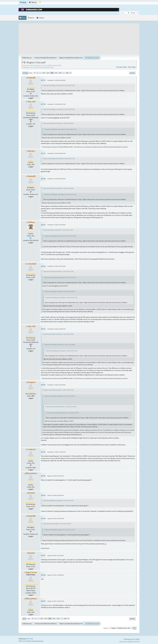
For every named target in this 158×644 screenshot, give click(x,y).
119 (56, 73)
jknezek (31, 493)
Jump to (106, 628)
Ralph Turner (31, 572)
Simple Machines (37, 641)
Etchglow (31, 382)
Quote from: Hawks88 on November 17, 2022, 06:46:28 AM (59, 123)
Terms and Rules (128, 642)
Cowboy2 (31, 449)
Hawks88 (31, 78)
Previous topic (121, 67)
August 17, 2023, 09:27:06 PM (56, 495)
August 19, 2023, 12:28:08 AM (56, 575)
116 (44, 73)
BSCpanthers (31, 473)
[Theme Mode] (40, 2)
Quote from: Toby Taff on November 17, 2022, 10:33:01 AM (58, 390)
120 (60, 73)
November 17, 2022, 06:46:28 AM (56, 80)
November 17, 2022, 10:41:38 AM (56, 385)
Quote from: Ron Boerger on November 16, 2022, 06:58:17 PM (59, 85)
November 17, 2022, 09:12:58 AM (56, 225)
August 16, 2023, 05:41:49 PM (56, 476)
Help (121, 642)
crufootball (31, 264)
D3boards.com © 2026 (132, 639)
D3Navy (31, 222)
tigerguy (31, 151)
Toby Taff (31, 102)
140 (67, 73)
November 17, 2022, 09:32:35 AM (56, 266)
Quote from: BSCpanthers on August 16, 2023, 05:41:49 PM (58, 501)
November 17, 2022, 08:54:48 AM (56, 179)
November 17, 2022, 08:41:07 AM (56, 104)
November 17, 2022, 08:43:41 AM (56, 153)
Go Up (24, 619)
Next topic (132, 67)
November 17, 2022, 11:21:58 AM (56, 452)
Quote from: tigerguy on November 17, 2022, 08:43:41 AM (58, 230)
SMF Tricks (29, 639)
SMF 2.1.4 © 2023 (25, 641)
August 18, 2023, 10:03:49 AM (56, 519)
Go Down (25, 73)
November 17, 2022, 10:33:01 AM (56, 329)
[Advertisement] (79, 37)
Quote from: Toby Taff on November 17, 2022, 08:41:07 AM (58, 271)
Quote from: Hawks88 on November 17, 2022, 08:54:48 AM (59, 334)
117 (48, 73)
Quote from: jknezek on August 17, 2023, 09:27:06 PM (57, 524)
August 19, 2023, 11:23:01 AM (56, 601)
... (40, 73)
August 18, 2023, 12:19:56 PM (56, 555)
